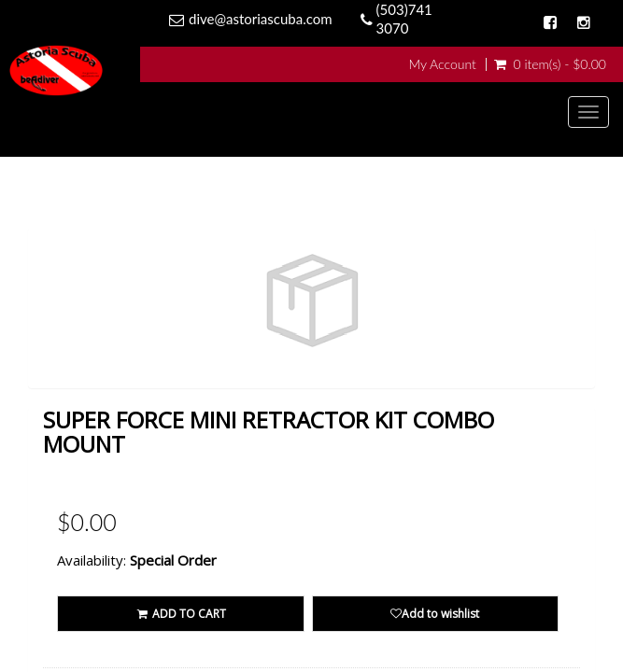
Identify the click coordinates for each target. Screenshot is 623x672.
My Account (442, 64)
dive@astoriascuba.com (261, 19)
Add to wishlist (435, 614)
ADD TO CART (181, 614)
